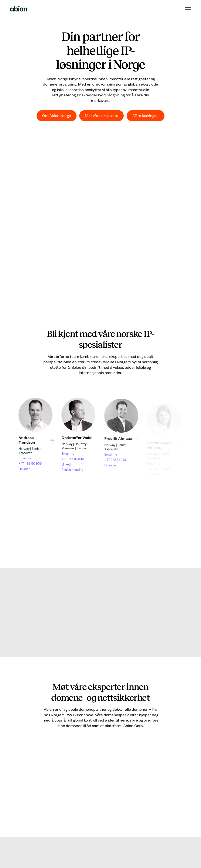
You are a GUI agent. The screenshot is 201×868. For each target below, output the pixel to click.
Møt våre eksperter (102, 116)
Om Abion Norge (57, 116)
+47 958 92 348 (73, 461)
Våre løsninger (146, 116)
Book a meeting (72, 472)
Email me (25, 459)
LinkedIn (24, 469)
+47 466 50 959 (30, 464)
